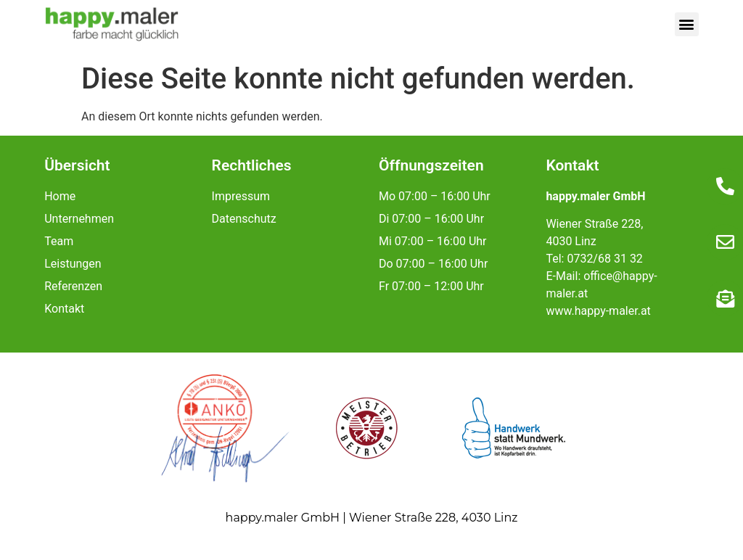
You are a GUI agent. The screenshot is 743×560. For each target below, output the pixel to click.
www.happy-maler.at (598, 311)
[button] (687, 24)
